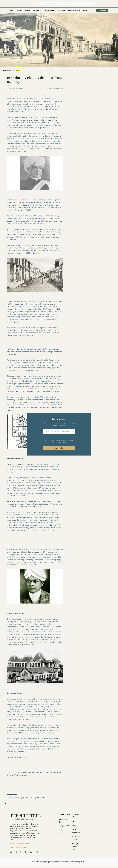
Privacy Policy (62, 442)
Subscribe (59, 448)
